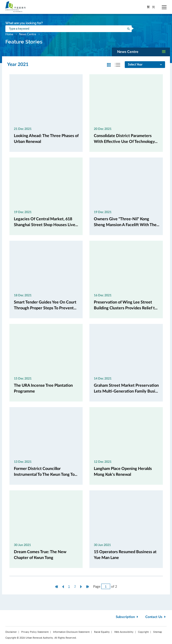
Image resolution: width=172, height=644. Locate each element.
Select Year (145, 65)
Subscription (127, 617)
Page (97, 586)
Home (9, 34)
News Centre (28, 34)
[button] (141, 52)
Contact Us (156, 617)
